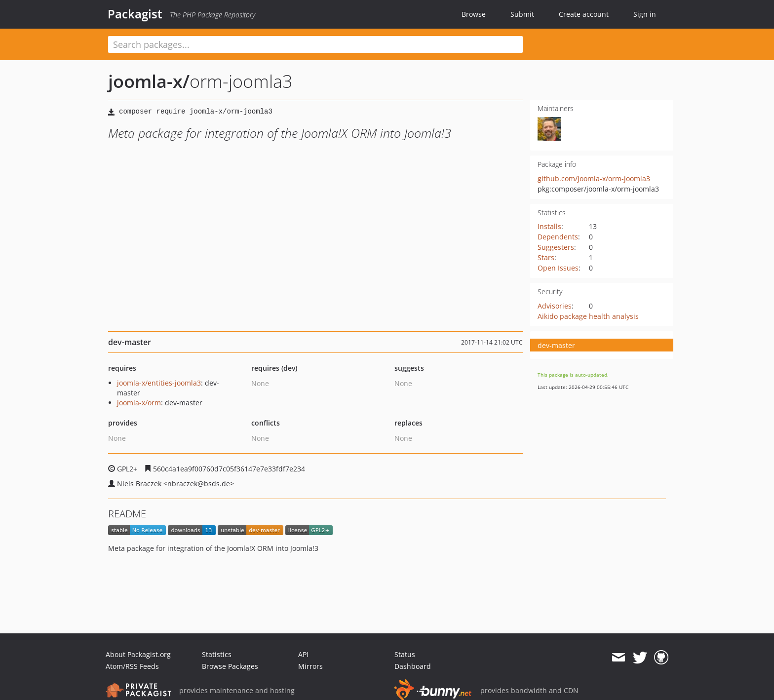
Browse (474, 14)
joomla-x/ (149, 81)
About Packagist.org (138, 654)
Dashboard (413, 666)
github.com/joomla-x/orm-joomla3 (594, 178)
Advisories (555, 306)
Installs (549, 226)
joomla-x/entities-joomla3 (159, 383)
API (303, 654)
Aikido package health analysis (588, 316)
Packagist (135, 14)
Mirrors (310, 666)
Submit (522, 14)
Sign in (645, 14)
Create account (584, 14)
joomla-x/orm (139, 403)
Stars (546, 257)
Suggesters (556, 247)
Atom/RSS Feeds (132, 666)
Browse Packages (230, 666)
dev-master (556, 345)
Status (405, 654)
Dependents (558, 237)
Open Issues (558, 268)
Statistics (217, 654)
